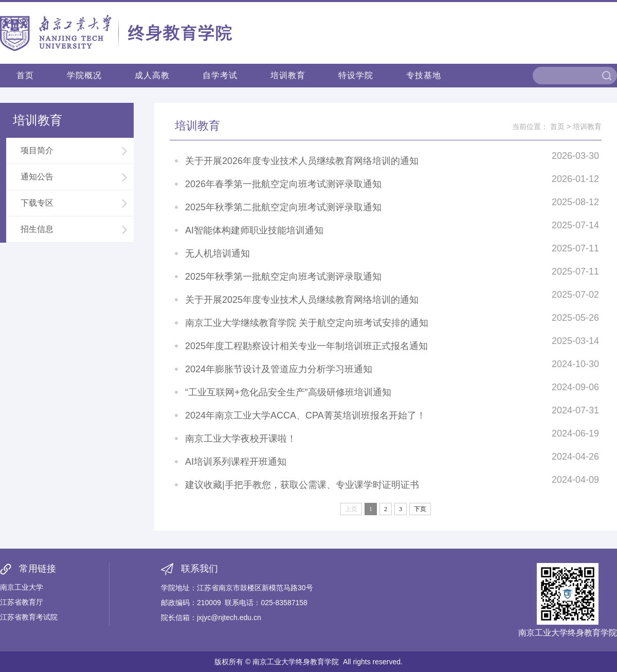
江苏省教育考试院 (29, 617)
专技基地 (424, 75)
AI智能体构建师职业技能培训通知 (254, 230)
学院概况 (84, 75)
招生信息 (75, 229)
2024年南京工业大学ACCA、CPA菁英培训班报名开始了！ (305, 415)
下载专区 (75, 203)
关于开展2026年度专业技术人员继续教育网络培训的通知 (302, 161)
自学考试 (220, 75)
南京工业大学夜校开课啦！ (241, 439)
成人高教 (152, 75)
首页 (25, 75)
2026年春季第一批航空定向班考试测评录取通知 (283, 184)
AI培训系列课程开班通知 (236, 462)
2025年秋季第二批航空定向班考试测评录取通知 (283, 207)
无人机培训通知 (217, 253)
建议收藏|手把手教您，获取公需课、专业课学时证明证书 (302, 485)
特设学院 (356, 75)
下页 (420, 509)
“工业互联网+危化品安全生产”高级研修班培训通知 (288, 392)
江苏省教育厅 (22, 602)
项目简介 (75, 151)
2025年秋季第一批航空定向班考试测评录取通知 (283, 277)
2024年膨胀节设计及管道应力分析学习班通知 (279, 369)
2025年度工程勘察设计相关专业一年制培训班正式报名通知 (306, 346)
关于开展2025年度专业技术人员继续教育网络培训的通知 (302, 300)
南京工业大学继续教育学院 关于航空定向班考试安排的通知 (307, 323)
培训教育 (288, 75)
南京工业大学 (22, 587)
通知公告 (75, 177)
